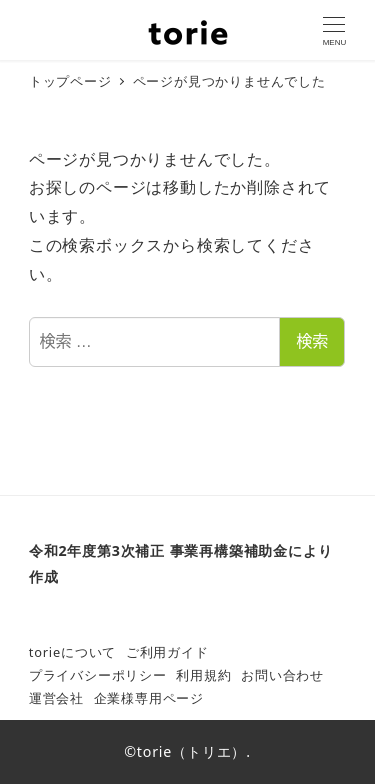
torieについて (72, 652)
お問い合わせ (282, 675)
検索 (312, 341)
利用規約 (203, 675)
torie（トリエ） (191, 751)
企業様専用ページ (149, 698)
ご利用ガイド (167, 652)
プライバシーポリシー (98, 675)
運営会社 (56, 698)
